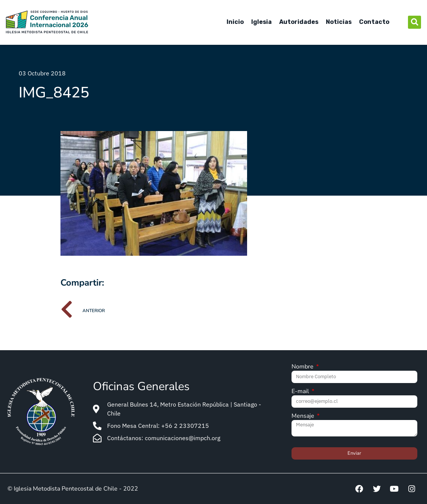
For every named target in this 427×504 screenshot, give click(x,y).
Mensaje (304, 416)
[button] (414, 22)
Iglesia (261, 22)
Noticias (339, 22)
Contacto (374, 22)
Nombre (303, 367)
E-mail (301, 392)
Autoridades (299, 22)
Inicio (235, 22)
